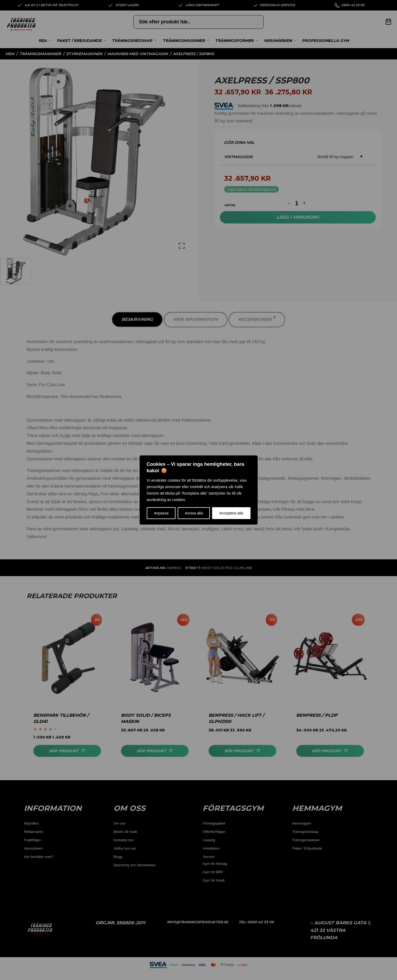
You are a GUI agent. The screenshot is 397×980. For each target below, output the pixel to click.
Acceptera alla (231, 513)
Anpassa (161, 513)
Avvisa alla (194, 513)
